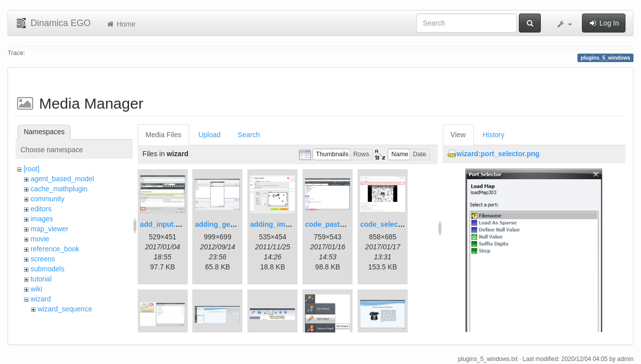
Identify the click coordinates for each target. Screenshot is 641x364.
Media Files (164, 135)
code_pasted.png (334, 224)
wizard (41, 299)
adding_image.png (281, 224)
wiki (36, 289)
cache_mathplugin (59, 189)
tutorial (41, 279)
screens (43, 259)
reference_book (55, 249)
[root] (32, 169)
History (494, 135)
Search (249, 135)
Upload (209, 135)
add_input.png (164, 224)
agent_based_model (62, 179)
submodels (48, 269)
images (42, 219)
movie (40, 239)
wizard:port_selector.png (498, 154)
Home (120, 24)
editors (41, 209)
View (458, 135)
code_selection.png (393, 224)
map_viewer (49, 229)
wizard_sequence (65, 309)
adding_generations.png (236, 224)
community (48, 199)
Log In (604, 23)
